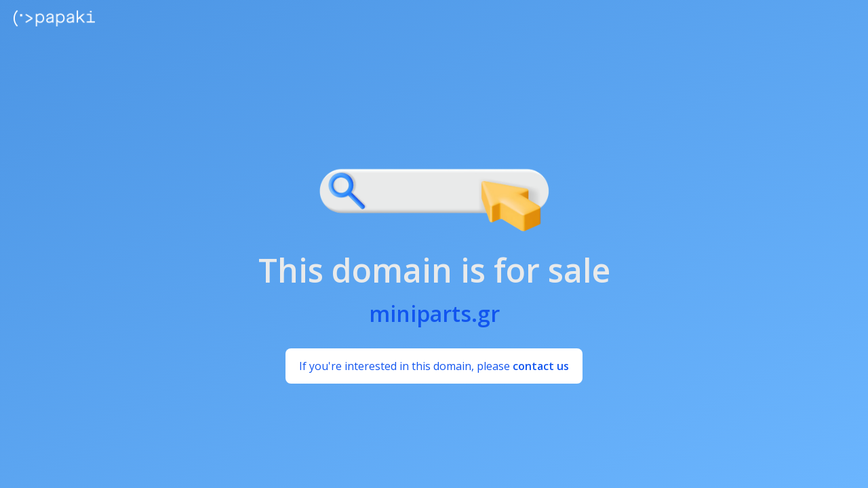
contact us (541, 366)
